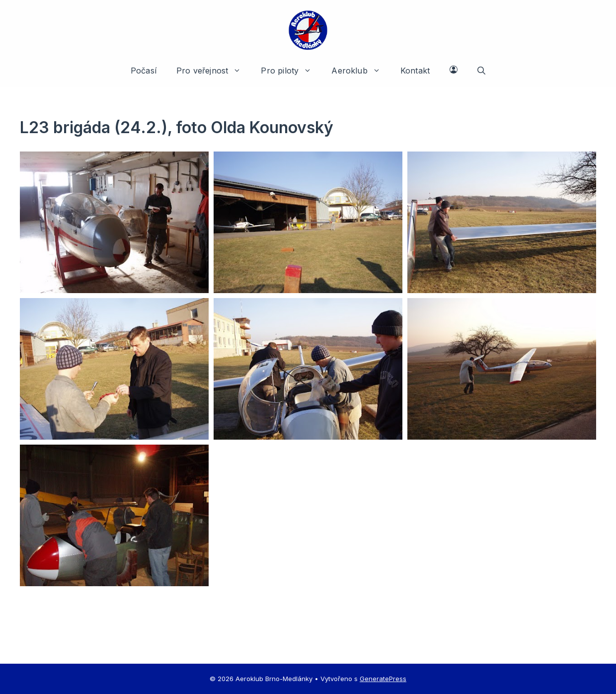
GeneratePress (383, 679)
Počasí (144, 71)
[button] (481, 71)
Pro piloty (291, 71)
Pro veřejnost (214, 71)
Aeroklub (361, 71)
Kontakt (415, 71)
